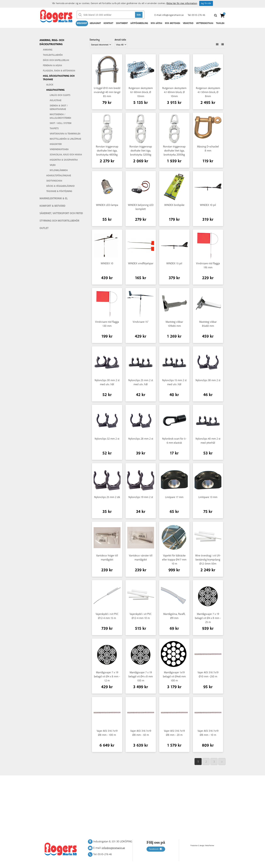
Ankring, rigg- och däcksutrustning (52, 42)
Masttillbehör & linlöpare (65, 139)
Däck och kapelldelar (56, 60)
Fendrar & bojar (52, 66)
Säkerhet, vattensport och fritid (61, 213)
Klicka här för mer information (182, 3)
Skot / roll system (61, 123)
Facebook (156, 849)
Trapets (54, 129)
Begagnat (95, 23)
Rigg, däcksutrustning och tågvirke (59, 78)
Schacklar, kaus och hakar (66, 155)
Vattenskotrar (205, 23)
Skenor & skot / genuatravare (59, 107)
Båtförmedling (139, 23)
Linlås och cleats (60, 95)
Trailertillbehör (53, 55)
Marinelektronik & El (54, 199)
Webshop (82, 23)
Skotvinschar (54, 181)
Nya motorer (173, 23)
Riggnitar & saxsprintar (64, 160)
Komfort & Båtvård (52, 206)
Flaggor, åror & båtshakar (59, 71)
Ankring (48, 50)
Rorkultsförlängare (59, 176)
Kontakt (108, 23)
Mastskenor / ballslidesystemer (60, 116)
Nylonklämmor (59, 170)
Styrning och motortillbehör (59, 221)
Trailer (220, 23)
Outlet (44, 228)
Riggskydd (56, 144)
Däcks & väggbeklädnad (60, 186)
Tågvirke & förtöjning (59, 191)
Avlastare (56, 100)
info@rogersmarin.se (173, 15)
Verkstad (188, 23)
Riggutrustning (55, 90)
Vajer (53, 165)
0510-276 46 (198, 15)
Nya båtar (156, 23)
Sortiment (122, 23)
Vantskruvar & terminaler (65, 134)
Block (50, 85)
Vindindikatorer (59, 149)
